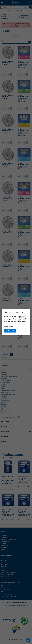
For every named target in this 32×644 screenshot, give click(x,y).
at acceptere (10, 331)
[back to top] (28, 640)
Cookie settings (9, 327)
